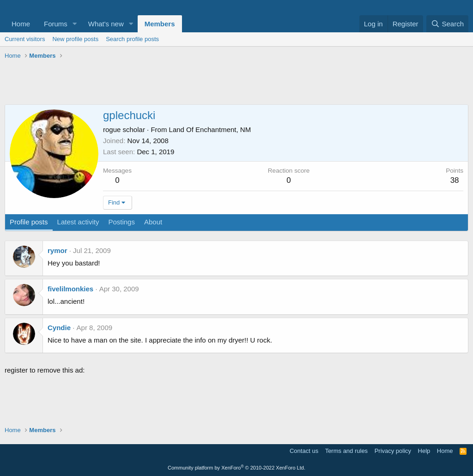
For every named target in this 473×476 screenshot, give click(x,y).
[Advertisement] (236, 84)
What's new (106, 24)
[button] (75, 24)
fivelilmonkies (70, 289)
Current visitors (25, 39)
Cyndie (59, 328)
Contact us (304, 451)
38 (455, 180)
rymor (58, 250)
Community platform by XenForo (236, 468)
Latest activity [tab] (78, 222)
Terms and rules (346, 451)
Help (424, 451)
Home (21, 24)
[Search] (447, 24)
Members (160, 24)
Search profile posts (132, 39)
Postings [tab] (121, 222)
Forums (56, 24)
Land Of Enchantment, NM (210, 130)
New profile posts (75, 39)
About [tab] (153, 222)
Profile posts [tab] (29, 222)
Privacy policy (393, 451)
